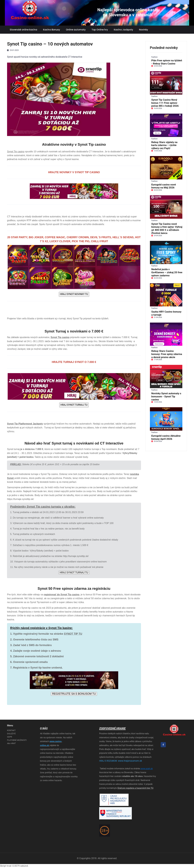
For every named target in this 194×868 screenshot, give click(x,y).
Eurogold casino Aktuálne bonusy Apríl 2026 (166, 437)
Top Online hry (100, 30)
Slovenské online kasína (23, 30)
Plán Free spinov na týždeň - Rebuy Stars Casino (167, 62)
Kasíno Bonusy (52, 30)
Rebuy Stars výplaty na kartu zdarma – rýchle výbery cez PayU (164, 145)
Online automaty (76, 30)
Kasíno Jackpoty (123, 30)
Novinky (144, 30)
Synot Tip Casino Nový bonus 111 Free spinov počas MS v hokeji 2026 (165, 103)
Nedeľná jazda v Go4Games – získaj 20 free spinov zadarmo (167, 272)
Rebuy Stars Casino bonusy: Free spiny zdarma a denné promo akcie (167, 354)
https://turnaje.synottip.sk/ (20, 499)
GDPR (10, 737)
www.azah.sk (146, 769)
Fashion (154, 57)
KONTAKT (11, 730)
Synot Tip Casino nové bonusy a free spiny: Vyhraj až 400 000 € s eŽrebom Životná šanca (167, 228)
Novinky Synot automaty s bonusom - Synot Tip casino (166, 396)
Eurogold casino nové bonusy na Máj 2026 (164, 186)
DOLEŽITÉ (11, 734)
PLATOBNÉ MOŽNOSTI (17, 740)
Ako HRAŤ (11, 743)
